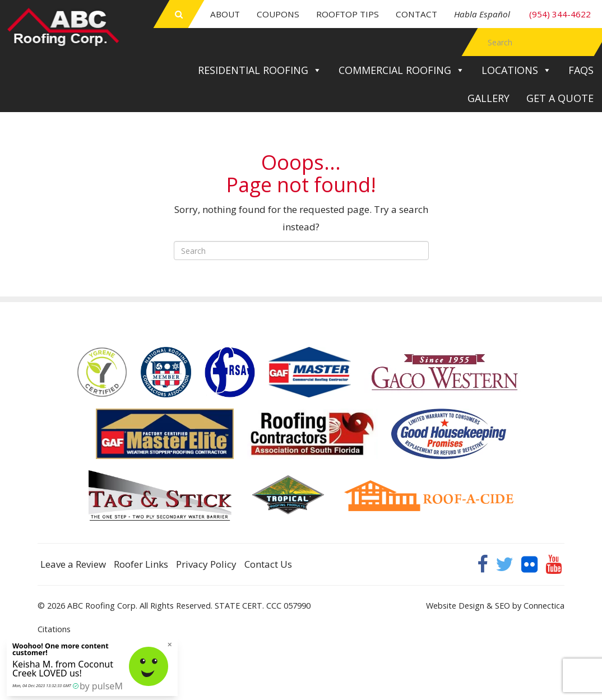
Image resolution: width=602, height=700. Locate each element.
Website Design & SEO (468, 606)
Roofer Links (141, 564)
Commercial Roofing (402, 70)
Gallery (488, 98)
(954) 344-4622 (522, 14)
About (225, 14)
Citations (54, 629)
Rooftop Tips (348, 14)
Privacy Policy (206, 564)
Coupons (278, 14)
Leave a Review (73, 564)
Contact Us (268, 564)
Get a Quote (560, 98)
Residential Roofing (260, 70)
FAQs (581, 70)
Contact (416, 14)
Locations (517, 70)
